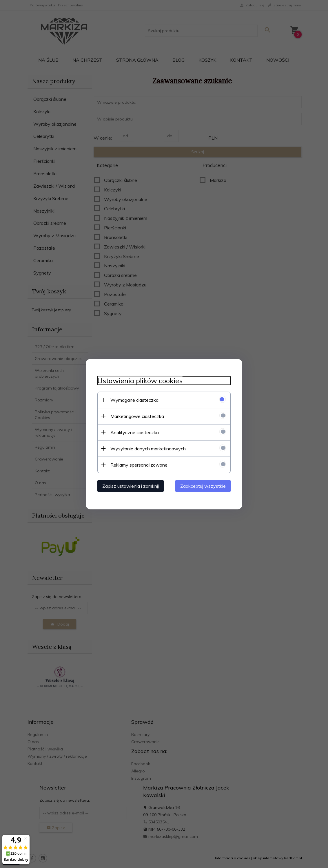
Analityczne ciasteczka (135, 432)
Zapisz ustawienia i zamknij (131, 486)
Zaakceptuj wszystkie (203, 486)
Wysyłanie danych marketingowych (148, 448)
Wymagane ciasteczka (134, 400)
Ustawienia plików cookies (140, 380)
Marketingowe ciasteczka (137, 416)
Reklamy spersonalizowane (139, 465)
